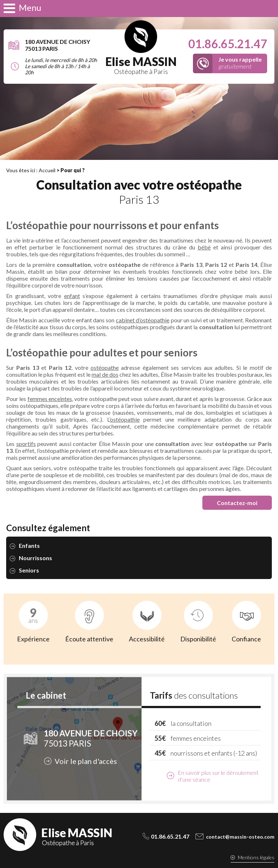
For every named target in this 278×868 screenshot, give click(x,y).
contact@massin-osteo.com (240, 837)
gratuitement (240, 63)
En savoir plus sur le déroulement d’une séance (218, 776)
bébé (204, 247)
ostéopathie (125, 419)
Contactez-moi (237, 503)
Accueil (47, 170)
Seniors (29, 570)
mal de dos (105, 374)
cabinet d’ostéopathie (143, 320)
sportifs (26, 444)
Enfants (29, 545)
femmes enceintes (50, 399)
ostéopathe (105, 367)
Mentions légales (256, 857)
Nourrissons (35, 558)
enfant (72, 296)
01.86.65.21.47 (228, 44)
